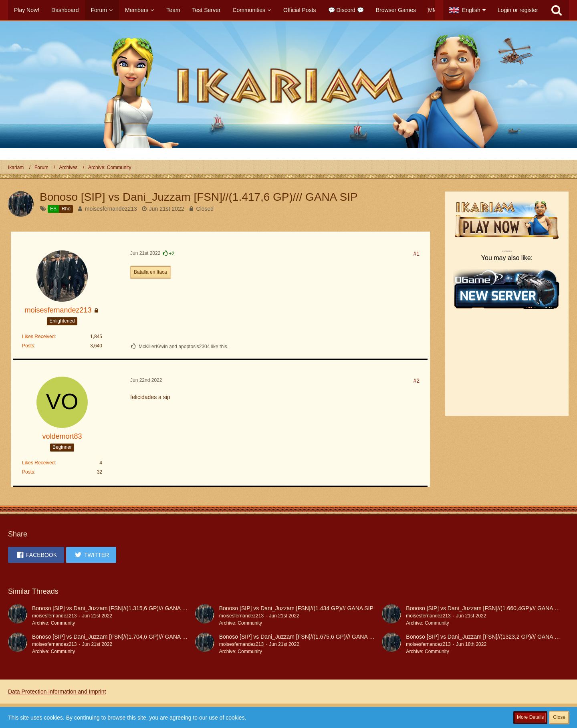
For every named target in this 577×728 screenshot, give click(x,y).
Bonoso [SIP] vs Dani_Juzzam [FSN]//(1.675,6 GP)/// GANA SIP (299, 637)
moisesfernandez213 (111, 209)
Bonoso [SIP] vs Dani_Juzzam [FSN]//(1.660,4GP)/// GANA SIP (485, 608)
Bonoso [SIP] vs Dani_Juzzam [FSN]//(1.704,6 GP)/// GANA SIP (112, 637)
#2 (416, 381)
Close (559, 717)
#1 (416, 254)
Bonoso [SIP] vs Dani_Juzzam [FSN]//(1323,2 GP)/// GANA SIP (485, 637)
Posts (28, 346)
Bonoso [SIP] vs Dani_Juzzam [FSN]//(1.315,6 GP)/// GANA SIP (112, 608)
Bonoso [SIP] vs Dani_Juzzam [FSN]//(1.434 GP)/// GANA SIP (296, 608)
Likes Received (38, 337)
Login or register (518, 10)
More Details (530, 717)
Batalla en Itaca (150, 272)
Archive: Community (53, 623)
